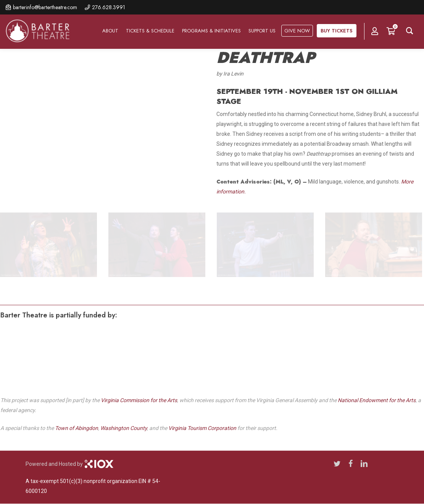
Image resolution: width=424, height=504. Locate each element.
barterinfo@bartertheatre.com (45, 7)
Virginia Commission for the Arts (139, 400)
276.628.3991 (109, 7)
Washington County (124, 428)
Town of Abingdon (77, 428)
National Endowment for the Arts (377, 400)
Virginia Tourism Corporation (202, 428)
